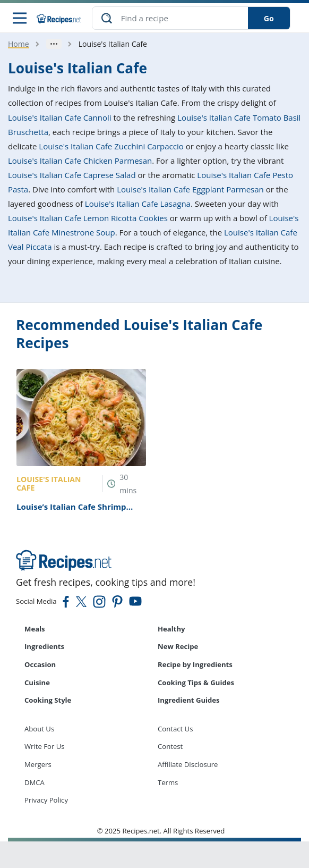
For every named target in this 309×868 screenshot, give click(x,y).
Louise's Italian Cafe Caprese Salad (72, 175)
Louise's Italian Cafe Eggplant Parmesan (190, 189)
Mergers (38, 764)
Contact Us (175, 729)
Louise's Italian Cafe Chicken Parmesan (80, 161)
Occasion (40, 664)
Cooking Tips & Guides (196, 682)
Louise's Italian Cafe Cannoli (60, 117)
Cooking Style (48, 700)
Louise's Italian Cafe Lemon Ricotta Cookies (88, 218)
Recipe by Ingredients (195, 664)
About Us (39, 729)
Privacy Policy (46, 800)
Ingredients (44, 646)
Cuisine (37, 682)
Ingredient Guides (189, 700)
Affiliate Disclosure (188, 764)
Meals (35, 629)
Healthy (171, 629)
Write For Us (45, 746)
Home (19, 44)
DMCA (35, 782)
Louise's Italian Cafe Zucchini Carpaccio (111, 146)
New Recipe (178, 646)
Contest (170, 746)
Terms (168, 782)
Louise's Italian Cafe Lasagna (138, 204)
